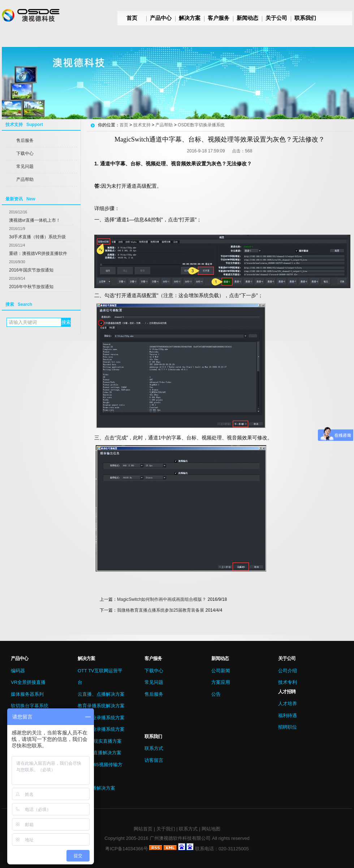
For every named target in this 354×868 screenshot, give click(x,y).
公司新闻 (221, 671)
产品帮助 (25, 179)
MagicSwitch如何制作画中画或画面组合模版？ (162, 599)
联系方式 (154, 748)
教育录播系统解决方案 (101, 706)
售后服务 (25, 140)
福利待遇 (288, 715)
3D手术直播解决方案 (100, 753)
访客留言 (154, 760)
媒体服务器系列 (27, 694)
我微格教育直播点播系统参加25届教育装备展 (161, 610)
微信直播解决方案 (96, 788)
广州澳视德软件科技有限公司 (180, 838)
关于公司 (276, 18)
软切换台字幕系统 (30, 706)
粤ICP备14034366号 (127, 849)
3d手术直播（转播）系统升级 (37, 237)
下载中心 (25, 153)
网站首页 (143, 829)
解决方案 (190, 18)
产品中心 (161, 18)
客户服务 (219, 18)
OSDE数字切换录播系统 (201, 125)
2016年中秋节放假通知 (31, 287)
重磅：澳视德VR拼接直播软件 (38, 253)
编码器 (18, 671)
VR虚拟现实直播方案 (100, 741)
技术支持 (142, 125)
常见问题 (25, 166)
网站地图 (211, 829)
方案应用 (221, 682)
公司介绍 (288, 671)
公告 (216, 694)
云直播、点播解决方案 (101, 694)
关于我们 (166, 829)
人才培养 (288, 704)
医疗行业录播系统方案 (101, 718)
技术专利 (288, 682)
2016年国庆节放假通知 (31, 270)
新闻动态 (247, 18)
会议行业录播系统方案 (101, 729)
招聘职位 (288, 727)
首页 (132, 18)
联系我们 (305, 18)
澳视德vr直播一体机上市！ (35, 220)
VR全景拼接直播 (28, 682)
